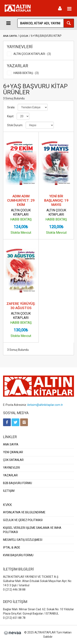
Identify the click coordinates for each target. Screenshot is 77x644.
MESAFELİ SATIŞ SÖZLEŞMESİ (23, 540)
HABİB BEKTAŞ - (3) (26, 73)
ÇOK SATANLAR (13, 460)
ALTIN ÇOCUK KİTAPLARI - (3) (32, 54)
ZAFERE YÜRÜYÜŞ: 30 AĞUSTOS (21, 306)
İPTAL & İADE (12, 547)
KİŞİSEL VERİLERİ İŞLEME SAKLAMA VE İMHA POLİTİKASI (32, 530)
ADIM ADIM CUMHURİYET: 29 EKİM (21, 200)
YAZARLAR (10, 475)
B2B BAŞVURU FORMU (18, 483)
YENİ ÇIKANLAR (13, 452)
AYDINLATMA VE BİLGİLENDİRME (24, 512)
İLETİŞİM (9, 491)
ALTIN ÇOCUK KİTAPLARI (21, 212)
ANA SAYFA (10, 36)
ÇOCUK (24, 36)
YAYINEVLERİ (12, 468)
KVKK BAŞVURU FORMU (18, 555)
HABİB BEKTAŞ (21, 219)
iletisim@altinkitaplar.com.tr (45, 405)
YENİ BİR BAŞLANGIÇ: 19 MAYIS (56, 200)
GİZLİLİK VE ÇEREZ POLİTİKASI (23, 520)
